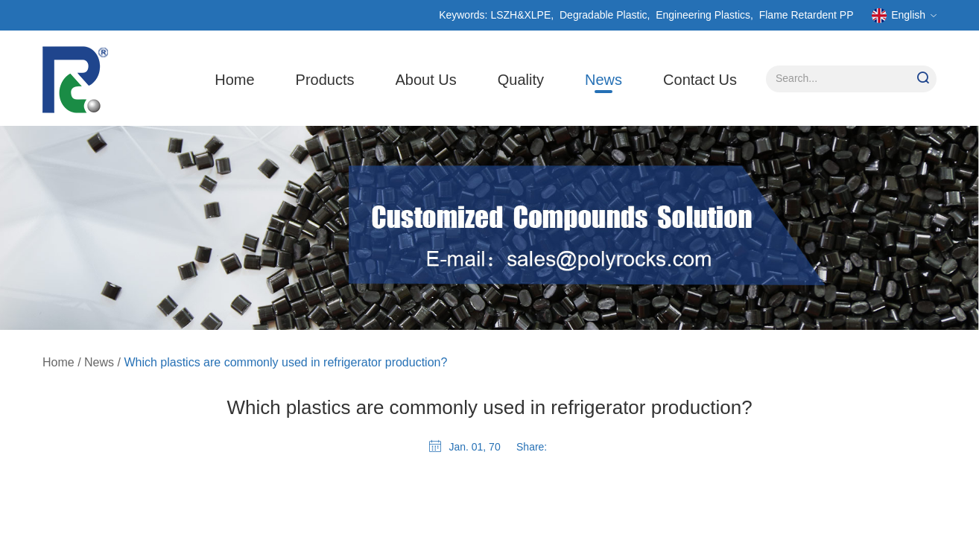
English (904, 16)
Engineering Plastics (703, 15)
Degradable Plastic (603, 15)
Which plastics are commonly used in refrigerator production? (285, 362)
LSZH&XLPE (520, 15)
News (603, 80)
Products (325, 80)
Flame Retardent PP (807, 15)
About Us (426, 80)
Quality (521, 80)
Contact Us (700, 80)
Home (234, 80)
